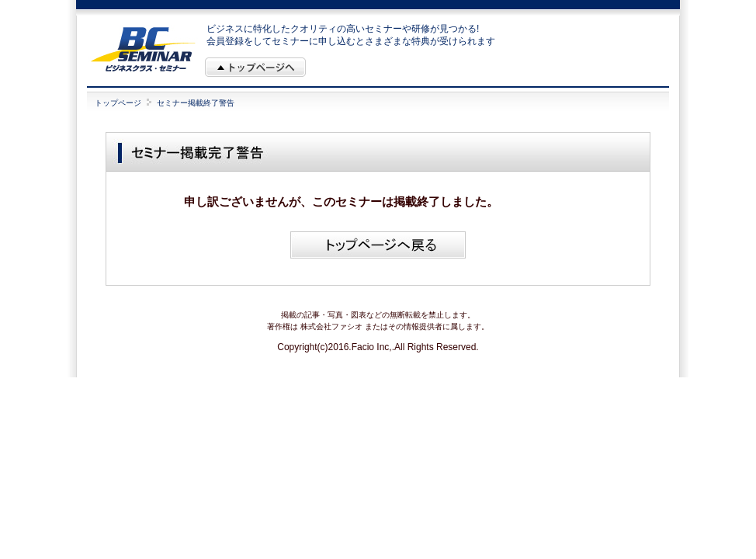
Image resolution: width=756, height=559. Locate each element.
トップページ (118, 103)
